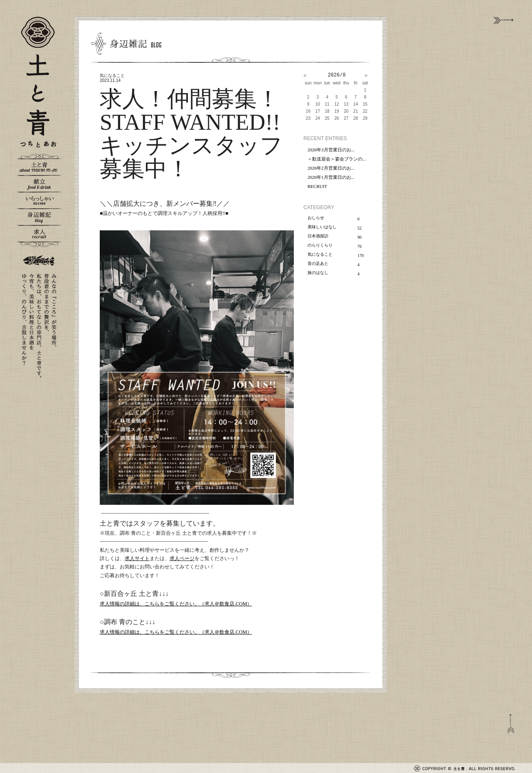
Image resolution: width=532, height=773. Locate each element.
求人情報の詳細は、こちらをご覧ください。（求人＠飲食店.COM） (176, 604)
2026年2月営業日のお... (331, 168)
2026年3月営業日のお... (331, 150)
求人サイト (137, 558)
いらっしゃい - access (39, 200)
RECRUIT (317, 186)
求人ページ (182, 558)
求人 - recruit (39, 233)
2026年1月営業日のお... (331, 177)
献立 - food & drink (39, 183)
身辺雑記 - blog (39, 217)
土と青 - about (39, 167)
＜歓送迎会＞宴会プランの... (337, 159)
